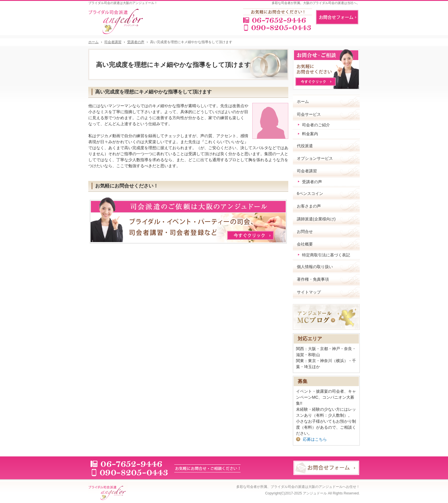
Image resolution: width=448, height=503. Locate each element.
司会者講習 (307, 171)
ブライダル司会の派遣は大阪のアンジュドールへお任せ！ (315, 487)
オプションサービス (315, 158)
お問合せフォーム (337, 17)
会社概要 (305, 244)
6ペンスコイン (310, 193)
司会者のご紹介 (316, 125)
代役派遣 (305, 146)
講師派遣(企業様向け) (316, 219)
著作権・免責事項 (313, 279)
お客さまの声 (309, 206)
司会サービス (309, 114)
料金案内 (310, 134)
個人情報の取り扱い (315, 267)
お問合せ (305, 231)
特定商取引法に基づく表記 (326, 255)
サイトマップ (309, 292)
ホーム (303, 101)
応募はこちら (315, 439)
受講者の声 (312, 182)
